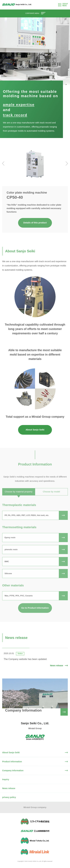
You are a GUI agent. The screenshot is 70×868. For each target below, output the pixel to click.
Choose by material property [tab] (19, 500)
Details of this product (35, 223)
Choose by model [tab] (51, 500)
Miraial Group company (35, 807)
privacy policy (9, 797)
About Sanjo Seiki (35, 430)
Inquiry (6, 779)
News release (9, 788)
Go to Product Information (35, 616)
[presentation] (3, 163)
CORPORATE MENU (35, 13)
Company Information (13, 770)
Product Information (12, 762)
